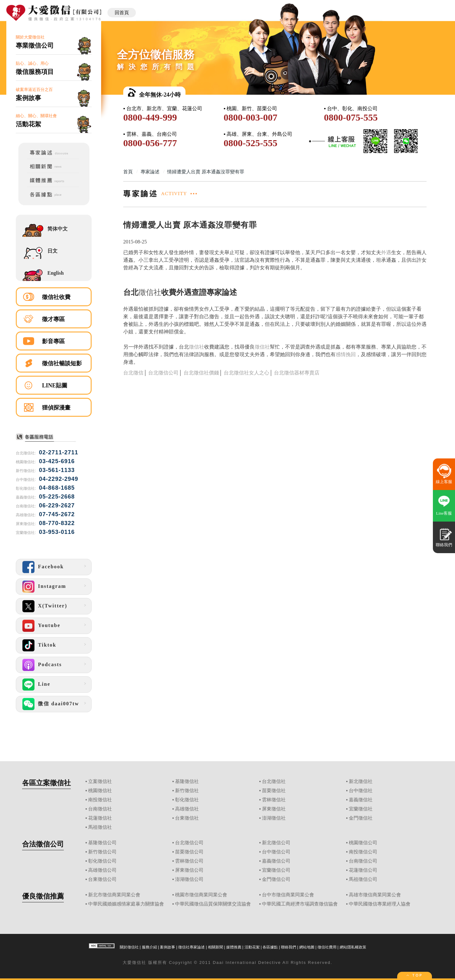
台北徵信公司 (163, 373)
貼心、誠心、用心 (54, 68)
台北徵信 (133, 373)
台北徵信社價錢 (201, 373)
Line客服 (444, 513)
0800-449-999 (150, 117)
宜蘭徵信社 (361, 809)
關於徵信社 (129, 947)
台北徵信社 (274, 781)
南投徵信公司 (363, 852)
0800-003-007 (251, 117)
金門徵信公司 (276, 879)
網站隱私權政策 (353, 947)
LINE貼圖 (55, 385)
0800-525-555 (251, 143)
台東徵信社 (187, 818)
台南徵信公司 (363, 861)
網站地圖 (307, 947)
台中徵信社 (361, 791)
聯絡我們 (288, 947)
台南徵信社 (100, 809)
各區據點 (270, 947)
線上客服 (444, 482)
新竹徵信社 (187, 791)
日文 (52, 251)
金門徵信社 (361, 818)
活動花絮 (252, 947)
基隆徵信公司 (102, 843)
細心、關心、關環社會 (54, 121)
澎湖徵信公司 (189, 879)
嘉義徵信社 (361, 800)
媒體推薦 (234, 947)
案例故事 (167, 947)
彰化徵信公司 (102, 861)
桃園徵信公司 (363, 843)
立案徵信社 (100, 781)
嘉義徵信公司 (276, 861)
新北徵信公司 (276, 843)
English (56, 273)
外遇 (386, 252)
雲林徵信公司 (189, 861)
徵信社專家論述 (191, 947)
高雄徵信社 (187, 809)
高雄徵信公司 (102, 870)
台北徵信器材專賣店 (297, 373)
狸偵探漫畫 (56, 408)
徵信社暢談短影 (62, 363)
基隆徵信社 (187, 781)
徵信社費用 (327, 947)
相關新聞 (215, 947)
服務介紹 (149, 947)
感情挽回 (346, 354)
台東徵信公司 (102, 879)
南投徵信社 (100, 800)
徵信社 (150, 292)
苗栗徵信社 (274, 791)
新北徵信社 (361, 781)
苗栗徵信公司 (189, 852)
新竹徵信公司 (102, 852)
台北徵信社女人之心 (246, 373)
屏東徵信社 (274, 809)
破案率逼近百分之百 (54, 95)
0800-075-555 (351, 117)
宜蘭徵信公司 (276, 870)
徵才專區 (53, 319)
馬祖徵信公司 (363, 879)
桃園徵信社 (100, 791)
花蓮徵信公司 (363, 870)
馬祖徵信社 (100, 827)
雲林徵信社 (274, 800)
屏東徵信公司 (189, 870)
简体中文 (58, 229)
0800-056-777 (150, 143)
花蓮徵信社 (100, 818)
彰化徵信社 (187, 800)
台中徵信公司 (276, 852)
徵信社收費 (56, 297)
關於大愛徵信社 (54, 42)
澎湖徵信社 (274, 818)
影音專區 (53, 341)
